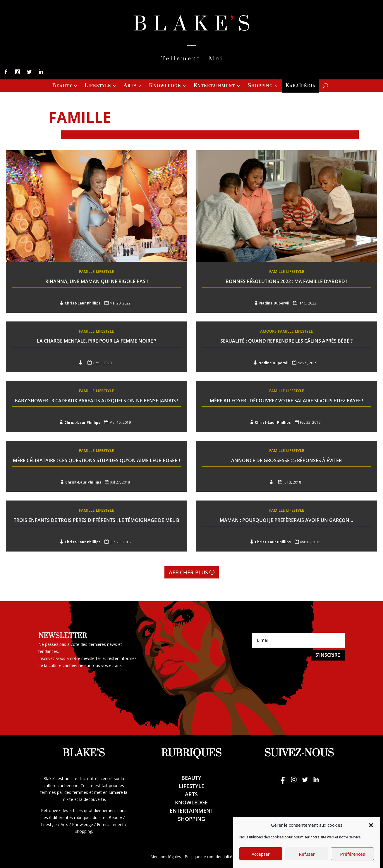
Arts (130, 86)
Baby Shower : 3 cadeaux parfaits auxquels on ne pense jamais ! (96, 401)
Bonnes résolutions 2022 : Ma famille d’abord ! (286, 281)
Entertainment (214, 86)
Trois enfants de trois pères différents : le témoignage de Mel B (97, 520)
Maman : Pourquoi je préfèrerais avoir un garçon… (286, 520)
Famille (87, 271)
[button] (371, 840)
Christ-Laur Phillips (83, 303)
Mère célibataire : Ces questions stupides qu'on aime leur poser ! (96, 460)
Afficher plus (188, 572)
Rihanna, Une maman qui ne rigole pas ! (97, 281)
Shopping (260, 86)
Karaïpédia (300, 86)
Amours (268, 331)
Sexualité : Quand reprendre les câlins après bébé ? (286, 341)
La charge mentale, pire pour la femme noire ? (97, 341)
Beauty (62, 86)
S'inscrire (328, 655)
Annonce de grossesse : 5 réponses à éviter (286, 460)
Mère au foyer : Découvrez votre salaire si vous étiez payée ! (286, 401)
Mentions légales (166, 857)
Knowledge (165, 86)
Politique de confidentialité (209, 857)
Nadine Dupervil (274, 303)
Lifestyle (98, 86)
